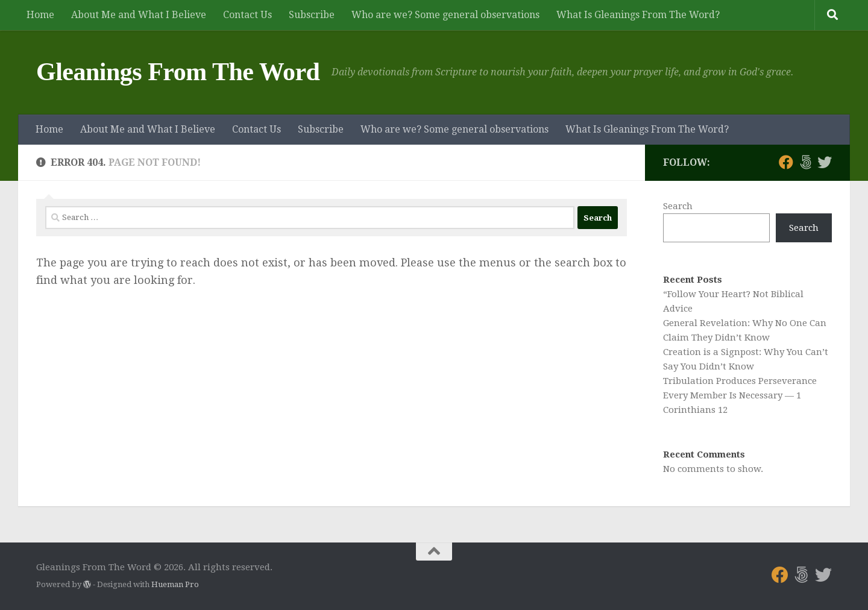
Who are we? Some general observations (445, 15)
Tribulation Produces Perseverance (740, 381)
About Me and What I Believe (139, 15)
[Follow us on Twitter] (825, 162)
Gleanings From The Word (178, 72)
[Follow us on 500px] (805, 162)
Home (40, 15)
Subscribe (312, 15)
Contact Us (247, 15)
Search (678, 206)
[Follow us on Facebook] (786, 162)
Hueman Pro (175, 584)
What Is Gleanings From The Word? (638, 15)
